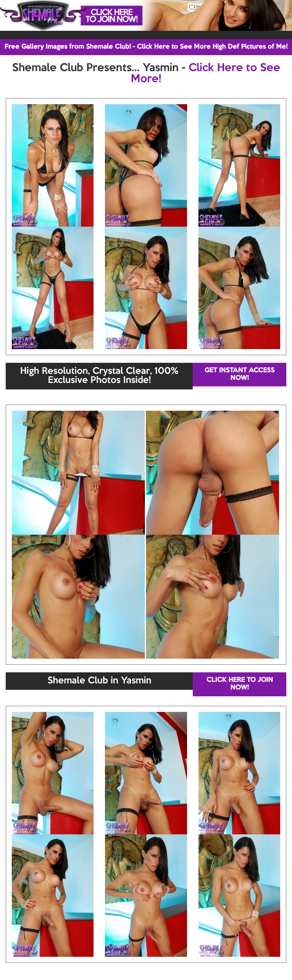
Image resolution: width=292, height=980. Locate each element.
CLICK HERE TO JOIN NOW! (240, 684)
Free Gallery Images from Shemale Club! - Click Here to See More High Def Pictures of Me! (146, 47)
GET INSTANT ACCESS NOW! (240, 374)
